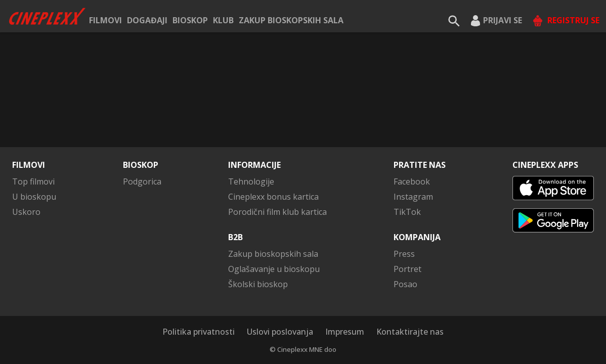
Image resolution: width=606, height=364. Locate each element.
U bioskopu (34, 197)
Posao (405, 284)
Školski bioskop (258, 284)
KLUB (223, 20)
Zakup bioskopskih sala (291, 20)
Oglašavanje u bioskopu (274, 269)
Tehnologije (251, 181)
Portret (407, 269)
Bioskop (190, 20)
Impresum (345, 332)
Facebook (412, 181)
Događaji (147, 20)
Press (404, 254)
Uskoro (26, 212)
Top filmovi (33, 181)
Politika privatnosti (199, 332)
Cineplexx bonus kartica (273, 197)
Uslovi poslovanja (280, 332)
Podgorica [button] (142, 181)
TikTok (407, 212)
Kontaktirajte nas (410, 332)
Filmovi (105, 20)
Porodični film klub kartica (277, 212)
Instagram (413, 197)
